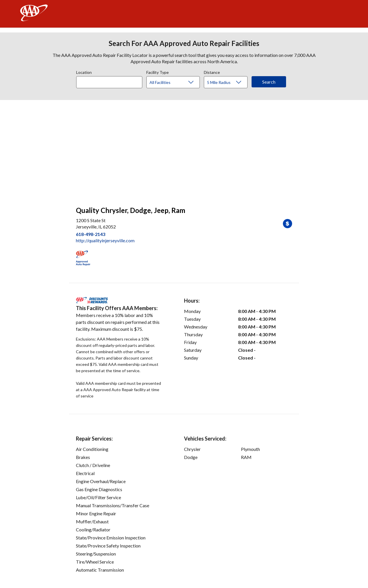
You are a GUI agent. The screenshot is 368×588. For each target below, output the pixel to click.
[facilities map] (184, 150)
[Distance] (228, 82)
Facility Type (158, 72)
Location (84, 72)
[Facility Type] (178, 82)
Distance (212, 72)
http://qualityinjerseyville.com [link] (105, 240)
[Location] (109, 82)
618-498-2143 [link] (91, 234)
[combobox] (111, 81)
